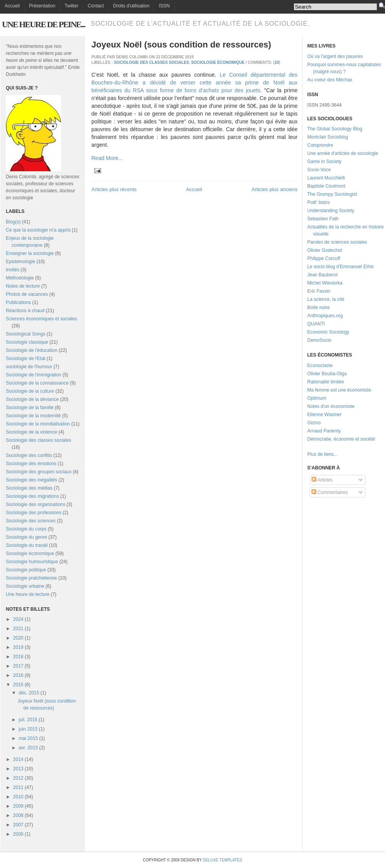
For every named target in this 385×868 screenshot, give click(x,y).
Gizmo (314, 423)
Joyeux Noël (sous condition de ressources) (181, 45)
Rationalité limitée (326, 382)
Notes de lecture (23, 286)
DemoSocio (319, 340)
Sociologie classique (27, 342)
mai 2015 (28, 738)
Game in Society (324, 162)
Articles (322, 480)
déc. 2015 (29, 693)
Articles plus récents (114, 189)
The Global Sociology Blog (335, 129)
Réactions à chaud (25, 311)
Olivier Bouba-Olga (327, 374)
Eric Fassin (319, 291)
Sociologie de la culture (30, 391)
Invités (13, 270)
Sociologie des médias (29, 488)
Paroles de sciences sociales (337, 242)
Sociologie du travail (27, 545)
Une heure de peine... (43, 24)
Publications (18, 302)
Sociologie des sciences (31, 521)
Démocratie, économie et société (341, 439)
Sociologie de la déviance (32, 399)
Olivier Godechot (325, 250)
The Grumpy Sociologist (332, 194)
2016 (18, 675)
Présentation (42, 6)
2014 (18, 759)
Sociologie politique (26, 570)
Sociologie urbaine (25, 586)
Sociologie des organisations (36, 504)
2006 (18, 834)
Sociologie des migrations (32, 496)
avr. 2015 (28, 748)
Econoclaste (320, 365)
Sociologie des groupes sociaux (39, 472)
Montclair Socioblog (328, 137)
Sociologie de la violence (31, 432)
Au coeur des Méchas (330, 80)
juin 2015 (28, 729)
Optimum (317, 398)
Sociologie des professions (34, 513)
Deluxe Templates (222, 860)
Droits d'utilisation (131, 6)
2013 (18, 769)
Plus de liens (320, 454)
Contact (95, 6)
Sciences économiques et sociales (41, 319)
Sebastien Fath (323, 219)
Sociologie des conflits (29, 455)
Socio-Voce (319, 170)
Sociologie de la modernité (33, 416)
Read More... (107, 158)
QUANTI (316, 324)
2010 (18, 797)
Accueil (12, 6)
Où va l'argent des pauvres (335, 56)
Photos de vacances (27, 294)
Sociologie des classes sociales (38, 440)
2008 (18, 815)
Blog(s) (13, 222)
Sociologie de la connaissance (37, 383)
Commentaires (330, 492)
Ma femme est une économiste (339, 390)
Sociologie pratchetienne (31, 578)
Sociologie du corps (26, 529)
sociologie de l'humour (29, 367)
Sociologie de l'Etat (26, 358)
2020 (18, 638)
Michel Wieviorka (325, 283)
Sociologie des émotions (31, 464)
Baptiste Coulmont (326, 186)
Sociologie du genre (26, 537)
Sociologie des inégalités (31, 480)
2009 (18, 806)
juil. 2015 (28, 720)
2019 (18, 647)
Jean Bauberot (322, 275)
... (336, 454)
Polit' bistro (318, 202)
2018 (18, 657)
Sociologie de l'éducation (31, 350)
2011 (18, 787)
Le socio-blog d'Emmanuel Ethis (340, 267)
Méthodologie (20, 278)
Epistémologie (20, 262)
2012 (18, 778)
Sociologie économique (30, 553)
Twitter (71, 6)
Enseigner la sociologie (30, 253)
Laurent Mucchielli (326, 178)
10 (277, 62)
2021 (18, 629)
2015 (18, 685)
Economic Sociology (328, 332)
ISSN (164, 6)
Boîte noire (318, 307)
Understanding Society (331, 211)
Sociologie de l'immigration (33, 375)
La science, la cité (326, 299)
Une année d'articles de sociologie (343, 153)
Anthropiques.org (325, 316)
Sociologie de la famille (30, 408)
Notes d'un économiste (331, 406)
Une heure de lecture (28, 594)
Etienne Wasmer (324, 415)
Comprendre (320, 145)
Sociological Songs (25, 334)
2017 (18, 666)
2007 (18, 825)
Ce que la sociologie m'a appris (38, 230)
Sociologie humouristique (32, 562)
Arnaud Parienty (324, 431)
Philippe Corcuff (324, 258)
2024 (18, 619)
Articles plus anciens (275, 189)
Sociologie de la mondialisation (38, 424)
